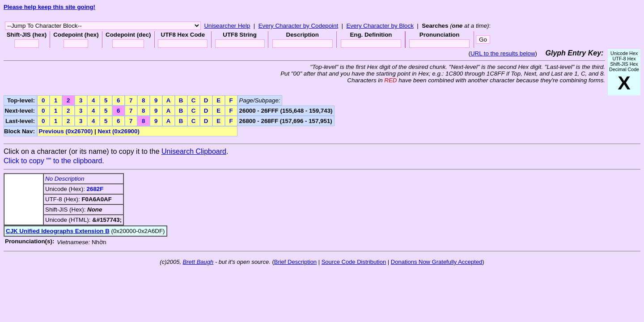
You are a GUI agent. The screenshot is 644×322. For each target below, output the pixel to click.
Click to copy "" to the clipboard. (54, 161)
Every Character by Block (380, 26)
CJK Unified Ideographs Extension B (58, 231)
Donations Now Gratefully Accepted (437, 262)
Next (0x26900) (119, 131)
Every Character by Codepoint (299, 26)
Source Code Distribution (354, 262)
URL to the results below (503, 53)
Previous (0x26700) (66, 131)
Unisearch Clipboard (194, 151)
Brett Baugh (198, 262)
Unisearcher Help (227, 26)
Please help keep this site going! (49, 7)
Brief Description (295, 262)
